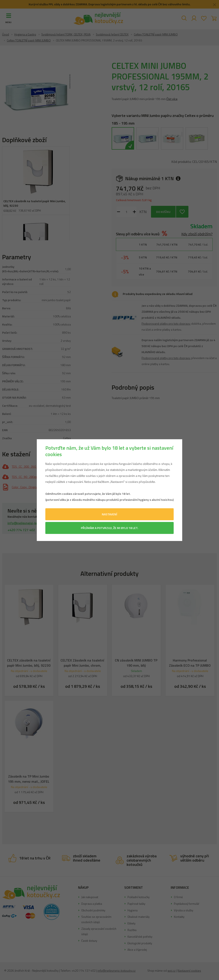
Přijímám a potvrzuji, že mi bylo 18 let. (109, 528)
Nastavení (109, 514)
